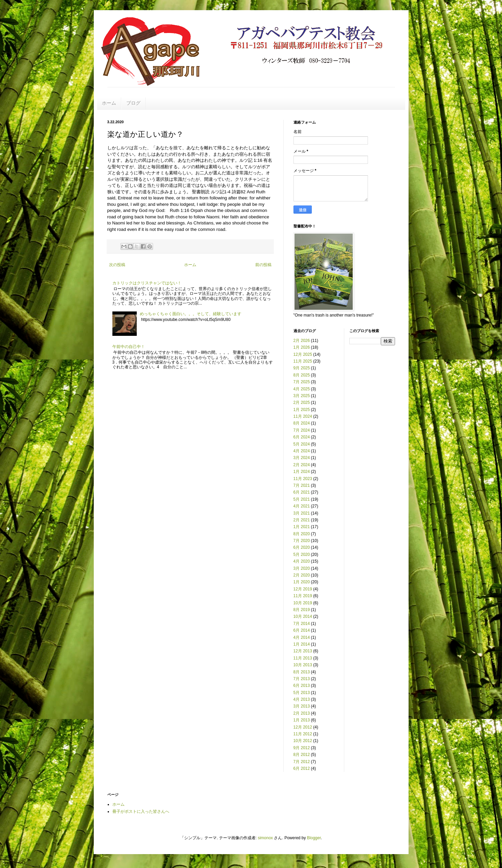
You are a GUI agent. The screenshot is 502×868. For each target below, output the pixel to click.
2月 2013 (302, 713)
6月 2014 (302, 630)
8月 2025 (302, 375)
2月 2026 (302, 341)
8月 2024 (302, 423)
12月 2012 (303, 727)
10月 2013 (303, 665)
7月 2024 (302, 430)
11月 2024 (303, 416)
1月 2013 (302, 720)
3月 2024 (302, 458)
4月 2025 (302, 389)
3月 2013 (302, 706)
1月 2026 (302, 347)
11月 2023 (303, 479)
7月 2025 (302, 382)
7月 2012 (302, 762)
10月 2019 (303, 603)
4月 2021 (302, 506)
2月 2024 (302, 465)
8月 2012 (302, 755)
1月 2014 (302, 644)
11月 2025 (303, 361)
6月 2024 (302, 437)
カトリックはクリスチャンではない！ (147, 283)
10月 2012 (303, 741)
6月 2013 (302, 686)
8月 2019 (302, 610)
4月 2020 (302, 561)
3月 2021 (302, 513)
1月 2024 (302, 472)
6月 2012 (302, 768)
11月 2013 (303, 658)
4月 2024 (302, 451)
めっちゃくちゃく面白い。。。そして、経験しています (191, 314)
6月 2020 (302, 547)
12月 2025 (303, 354)
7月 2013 (302, 679)
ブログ (133, 103)
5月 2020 (302, 555)
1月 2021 (302, 527)
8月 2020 (302, 534)
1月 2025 (302, 410)
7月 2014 (302, 624)
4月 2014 (302, 637)
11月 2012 (303, 734)
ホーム (109, 103)
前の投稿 (263, 265)
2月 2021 (302, 520)
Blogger (314, 838)
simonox (265, 838)
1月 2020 (302, 582)
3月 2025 (302, 396)
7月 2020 (302, 541)
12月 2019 (303, 589)
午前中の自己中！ (129, 347)
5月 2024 (302, 444)
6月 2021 (302, 492)
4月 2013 (302, 699)
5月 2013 (302, 693)
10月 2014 (303, 616)
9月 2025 (302, 368)
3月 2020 (302, 568)
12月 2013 (303, 651)
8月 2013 (302, 672)
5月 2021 (302, 499)
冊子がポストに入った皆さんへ (141, 811)
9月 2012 (302, 748)
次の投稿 (117, 265)
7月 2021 (302, 485)
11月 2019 (303, 596)
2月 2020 (302, 575)
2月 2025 (302, 403)
